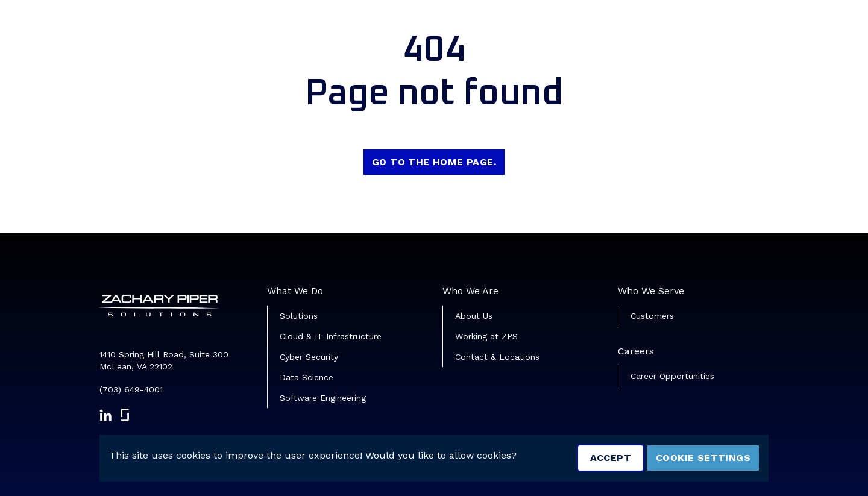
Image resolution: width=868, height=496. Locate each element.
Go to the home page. (434, 162)
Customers (652, 316)
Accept (611, 458)
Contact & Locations (497, 357)
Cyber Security (309, 357)
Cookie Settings (703, 458)
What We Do (295, 291)
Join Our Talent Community (745, 27)
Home (506, 27)
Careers (636, 351)
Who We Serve (651, 291)
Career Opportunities (672, 376)
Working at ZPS (486, 336)
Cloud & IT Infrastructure (331, 336)
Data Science (307, 377)
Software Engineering (323, 398)
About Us (474, 316)
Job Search (566, 27)
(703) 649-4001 (131, 389)
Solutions (299, 316)
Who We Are (470, 291)
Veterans (634, 27)
